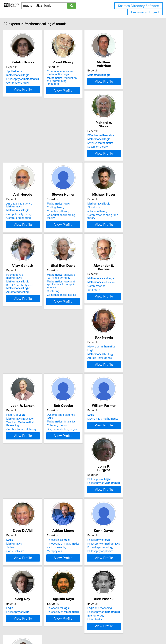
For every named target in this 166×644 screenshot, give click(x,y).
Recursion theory (23, 157)
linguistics (27, 371)
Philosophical (122, 368)
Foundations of (79, 220)
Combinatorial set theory (125, 308)
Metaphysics (69, 453)
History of (76, 294)
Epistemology (119, 523)
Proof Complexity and (75, 229)
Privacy (111, 632)
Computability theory (74, 156)
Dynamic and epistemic (30, 368)
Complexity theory (122, 153)
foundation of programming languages (78, 80)
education (27, 297)
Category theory (23, 375)
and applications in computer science (130, 228)
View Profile (34, 95)
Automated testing (73, 234)
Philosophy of (29, 79)
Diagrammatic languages (28, 379)
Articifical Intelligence (75, 147)
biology (75, 301)
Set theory (19, 305)
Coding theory (119, 149)
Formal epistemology (123, 449)
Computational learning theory (129, 157)
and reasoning (123, 516)
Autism (17, 449)
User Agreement (126, 632)
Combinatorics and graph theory (33, 231)
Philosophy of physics (123, 453)
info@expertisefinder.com (84, 632)
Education (124, 297)
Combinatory (24, 83)
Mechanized (77, 371)
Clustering (117, 233)
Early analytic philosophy (28, 597)
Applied (21, 71)
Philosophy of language (27, 601)
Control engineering (74, 160)
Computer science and (75, 73)
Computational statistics (125, 237)
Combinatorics (22, 301)
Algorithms (20, 223)
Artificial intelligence (74, 305)
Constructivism (22, 453)
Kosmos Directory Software (138, 6)
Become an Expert (145, 12)
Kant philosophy (71, 449)
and (27, 294)
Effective (26, 146)
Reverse (26, 153)
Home (103, 632)
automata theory (23, 227)
